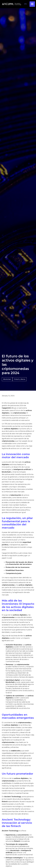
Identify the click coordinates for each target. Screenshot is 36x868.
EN (25, 4)
